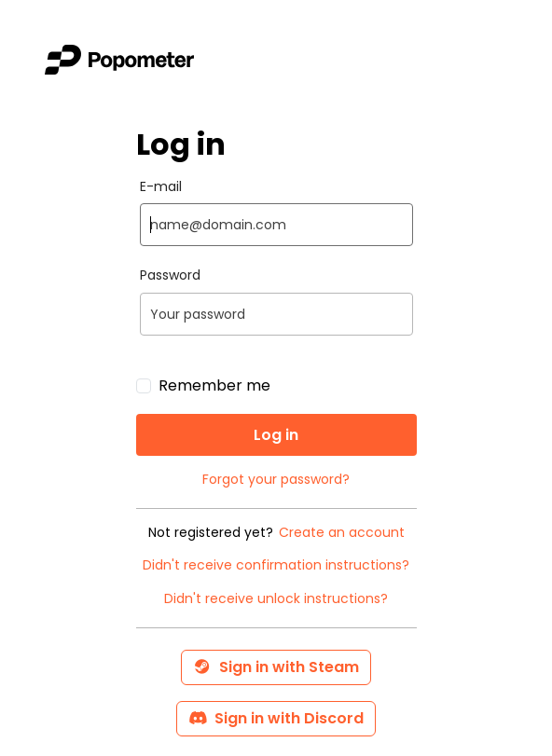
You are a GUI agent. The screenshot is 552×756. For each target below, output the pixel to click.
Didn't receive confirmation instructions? (276, 565)
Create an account (342, 533)
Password (170, 275)
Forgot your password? (276, 480)
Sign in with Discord (276, 718)
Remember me (214, 385)
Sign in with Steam (276, 667)
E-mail (161, 187)
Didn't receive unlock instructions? (276, 599)
